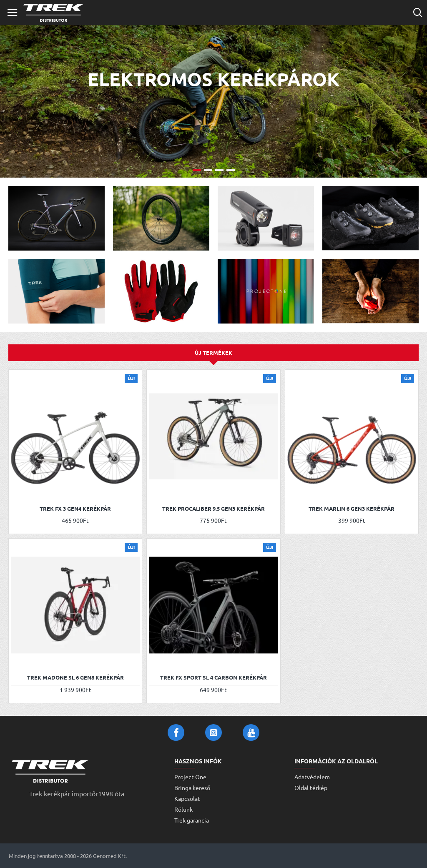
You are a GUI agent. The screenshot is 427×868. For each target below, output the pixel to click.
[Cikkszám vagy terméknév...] (418, 13)
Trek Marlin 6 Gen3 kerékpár (352, 509)
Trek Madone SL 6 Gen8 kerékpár (75, 677)
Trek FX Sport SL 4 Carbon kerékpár (213, 677)
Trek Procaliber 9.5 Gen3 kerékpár (213, 509)
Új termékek (213, 352)
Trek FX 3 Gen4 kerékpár (75, 509)
